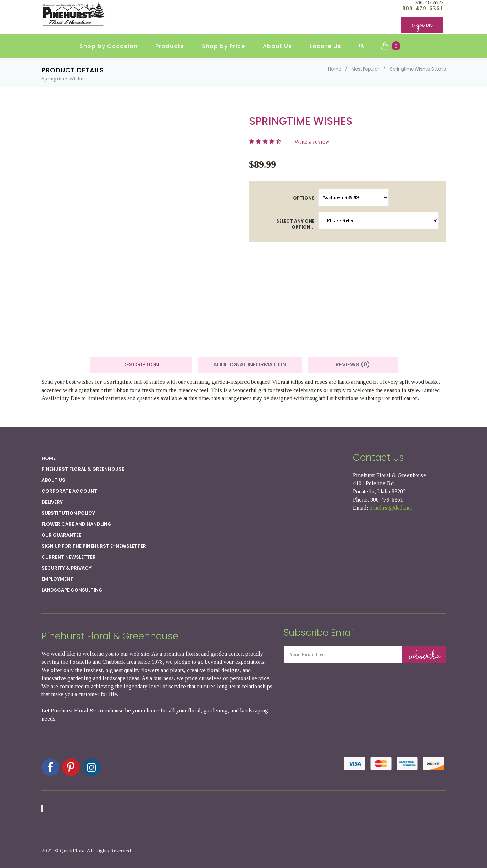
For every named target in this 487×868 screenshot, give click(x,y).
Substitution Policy (68, 513)
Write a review (312, 142)
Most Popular (365, 69)
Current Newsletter (69, 557)
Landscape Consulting (72, 590)
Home (334, 69)
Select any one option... (295, 224)
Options (304, 198)
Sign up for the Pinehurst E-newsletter (94, 546)
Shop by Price (223, 46)
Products (170, 46)
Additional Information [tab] (250, 365)
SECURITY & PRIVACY (67, 568)
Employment (57, 579)
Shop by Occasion (109, 46)
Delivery (52, 502)
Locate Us (325, 46)
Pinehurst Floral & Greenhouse (83, 469)
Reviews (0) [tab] (353, 365)
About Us (277, 46)
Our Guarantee (61, 535)
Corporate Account (69, 491)
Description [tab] (141, 365)
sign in (422, 25)
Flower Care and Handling (76, 524)
